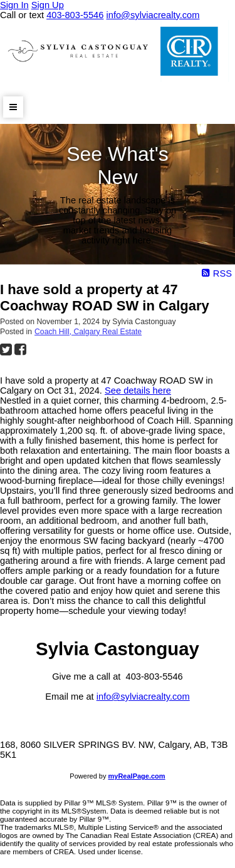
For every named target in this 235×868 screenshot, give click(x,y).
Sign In (14, 5)
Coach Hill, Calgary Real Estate (88, 332)
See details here (138, 391)
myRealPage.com (137, 776)
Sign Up (48, 5)
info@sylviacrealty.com (143, 697)
